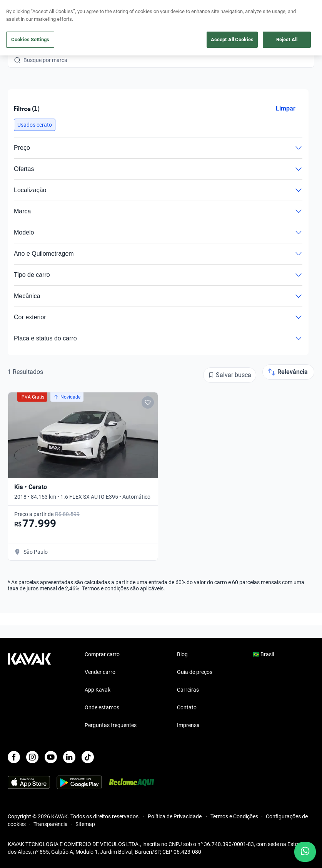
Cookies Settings (30, 39)
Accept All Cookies (232, 39)
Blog (182, 654)
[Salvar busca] (230, 375)
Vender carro (100, 672)
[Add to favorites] (148, 402)
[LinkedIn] (69, 757)
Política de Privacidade (175, 816)
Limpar (286, 108)
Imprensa (188, 725)
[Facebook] (14, 757)
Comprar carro (102, 654)
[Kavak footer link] (29, 690)
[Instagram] (32, 757)
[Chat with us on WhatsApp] (305, 852)
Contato (187, 707)
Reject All (287, 39)
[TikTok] (88, 757)
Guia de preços (195, 672)
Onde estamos (102, 707)
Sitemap (85, 824)
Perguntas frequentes (111, 725)
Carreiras (188, 690)
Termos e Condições (234, 816)
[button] (35, 125)
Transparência (51, 824)
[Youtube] (51, 757)
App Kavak (98, 690)
